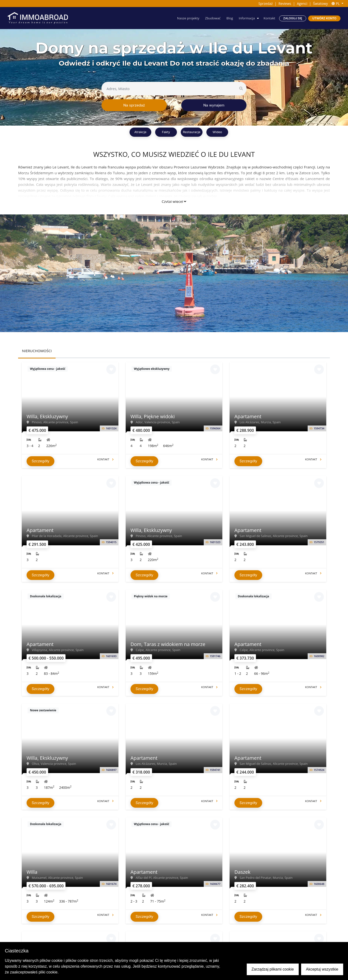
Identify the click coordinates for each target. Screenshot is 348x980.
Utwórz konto (324, 18)
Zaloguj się (293, 18)
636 (197, 383)
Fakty (166, 132)
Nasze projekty (185, 18)
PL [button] (336, 4)
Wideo (217, 132)
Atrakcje (140, 132)
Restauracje (192, 132)
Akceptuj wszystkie (322, 969)
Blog (228, 18)
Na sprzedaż (134, 105)
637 (213, 383)
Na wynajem (214, 105)
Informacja (246, 18)
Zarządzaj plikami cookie (273, 969)
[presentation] (55, 489)
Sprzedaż (265, 4)
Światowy (320, 4)
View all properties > (174, 398)
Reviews (285, 4)
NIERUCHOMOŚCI (37, 351)
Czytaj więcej (174, 201)
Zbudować (211, 18)
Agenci (302, 4)
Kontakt (269, 18)
